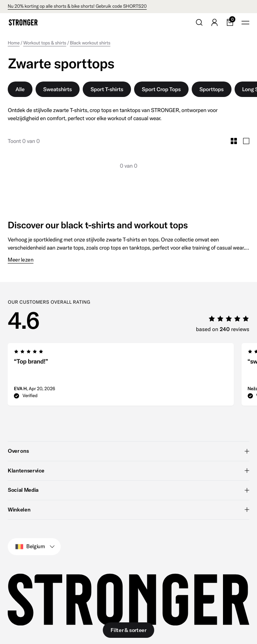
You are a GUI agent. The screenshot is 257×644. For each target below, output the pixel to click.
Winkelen (128, 509)
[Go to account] (214, 22)
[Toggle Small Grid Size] (234, 141)
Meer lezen (21, 260)
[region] (132, 377)
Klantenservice (128, 470)
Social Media (128, 490)
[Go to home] (23, 22)
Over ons (128, 451)
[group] (121, 377)
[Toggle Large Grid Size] (246, 141)
